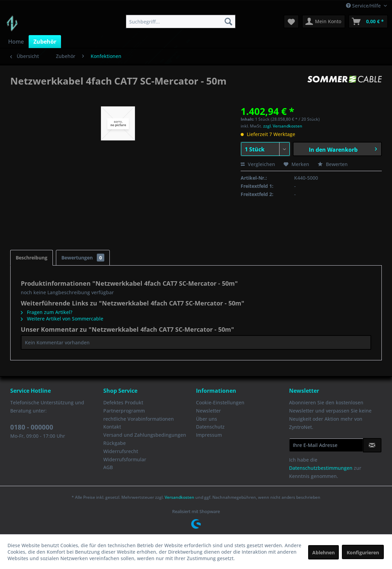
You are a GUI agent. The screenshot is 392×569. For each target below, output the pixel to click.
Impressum (209, 435)
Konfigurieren (363, 552)
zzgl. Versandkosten (283, 126)
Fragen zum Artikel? (47, 312)
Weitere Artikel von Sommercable (62, 319)
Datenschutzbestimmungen (321, 468)
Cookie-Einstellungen (220, 402)
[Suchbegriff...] (181, 21)
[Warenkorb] (368, 21)
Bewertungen (83, 258)
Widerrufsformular (125, 459)
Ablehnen (323, 552)
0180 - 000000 (32, 427)
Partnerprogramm (124, 411)
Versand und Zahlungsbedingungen (145, 435)
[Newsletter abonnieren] (372, 445)
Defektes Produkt (123, 402)
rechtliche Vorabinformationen (139, 419)
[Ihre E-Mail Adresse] (326, 445)
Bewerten (333, 164)
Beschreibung (32, 258)
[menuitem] (181, 21)
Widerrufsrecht (121, 451)
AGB (108, 467)
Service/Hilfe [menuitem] (364, 6)
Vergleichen (258, 164)
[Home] (16, 42)
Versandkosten (179, 497)
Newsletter (208, 411)
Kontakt (112, 427)
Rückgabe (115, 443)
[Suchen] (228, 21)
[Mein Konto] (324, 21)
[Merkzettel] (291, 21)
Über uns (207, 419)
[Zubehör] (45, 42)
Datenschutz (210, 427)
